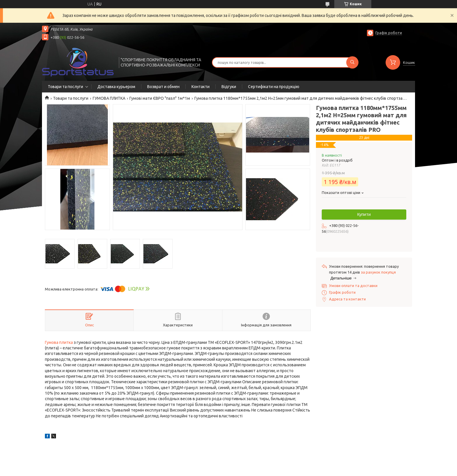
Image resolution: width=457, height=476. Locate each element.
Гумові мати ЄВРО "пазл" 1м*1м (160, 98)
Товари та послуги (65, 87)
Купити (364, 214)
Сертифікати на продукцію (274, 87)
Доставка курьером (116, 87)
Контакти (201, 87)
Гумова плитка (59, 342)
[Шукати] (352, 62)
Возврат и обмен (163, 87)
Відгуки (229, 87)
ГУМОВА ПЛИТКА (109, 98)
